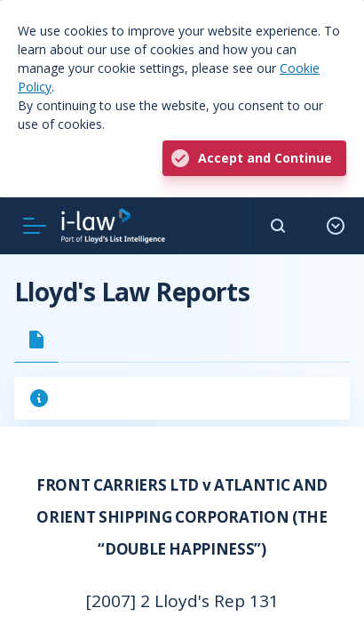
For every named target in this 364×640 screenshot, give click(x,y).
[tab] (36, 340)
